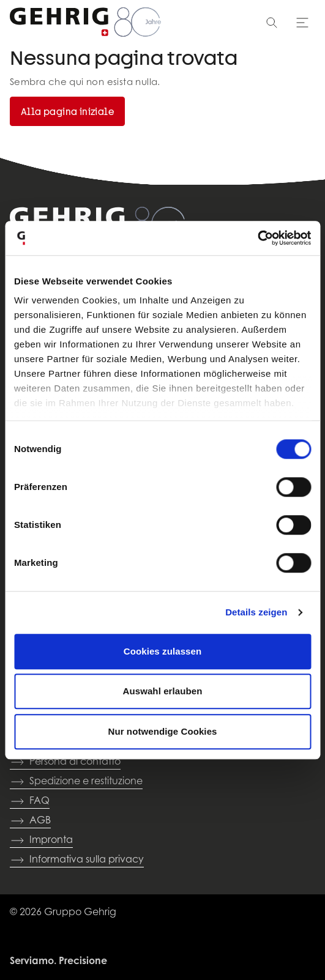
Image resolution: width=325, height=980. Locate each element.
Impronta (41, 841)
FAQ (30, 801)
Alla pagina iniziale (67, 111)
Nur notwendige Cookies (162, 731)
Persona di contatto (65, 762)
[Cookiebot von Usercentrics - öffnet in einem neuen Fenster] (257, 238)
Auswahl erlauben (163, 691)
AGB (30, 821)
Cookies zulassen (162, 651)
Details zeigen (256, 612)
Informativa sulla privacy (77, 860)
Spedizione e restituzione (76, 782)
